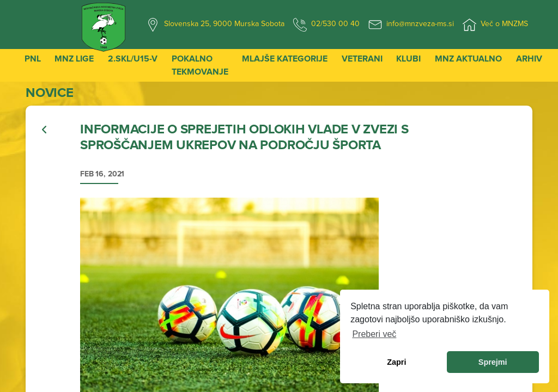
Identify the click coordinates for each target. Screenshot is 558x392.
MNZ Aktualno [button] (468, 59)
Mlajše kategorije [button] (285, 59)
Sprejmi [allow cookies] (493, 362)
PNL (33, 59)
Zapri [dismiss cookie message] (396, 362)
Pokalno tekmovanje (200, 65)
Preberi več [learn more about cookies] (374, 334)
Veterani (362, 59)
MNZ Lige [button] (74, 59)
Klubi (408, 59)
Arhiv (529, 59)
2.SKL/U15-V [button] (133, 59)
